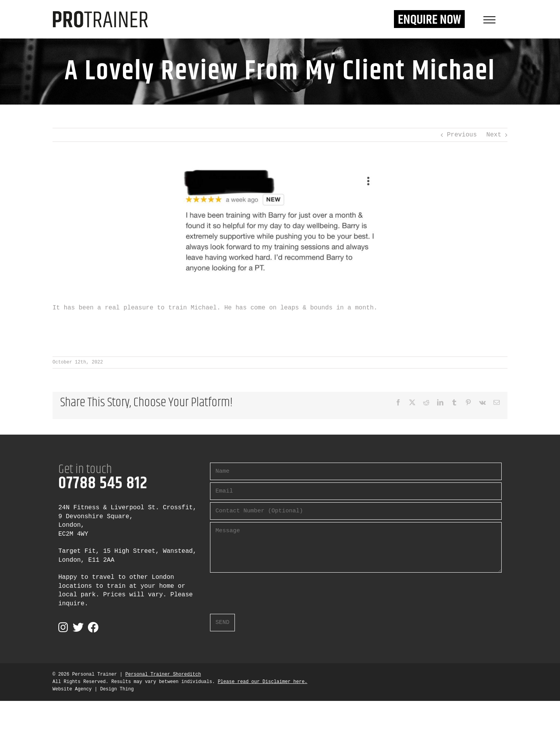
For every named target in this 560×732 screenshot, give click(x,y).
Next (494, 135)
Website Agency (72, 689)
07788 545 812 (103, 484)
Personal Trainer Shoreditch (163, 674)
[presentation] (269, 590)
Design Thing (117, 689)
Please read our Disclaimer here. (262, 682)
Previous (462, 135)
